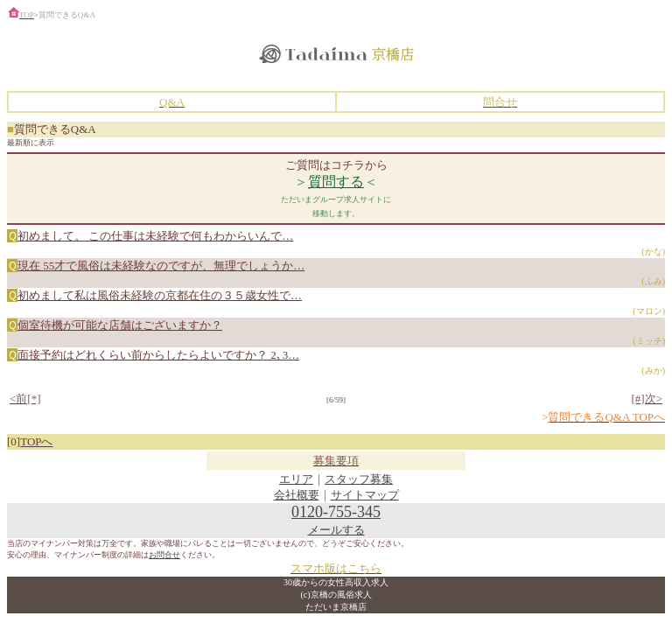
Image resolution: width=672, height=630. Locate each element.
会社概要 (297, 495)
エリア (296, 479)
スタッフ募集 (359, 479)
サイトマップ (365, 495)
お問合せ (164, 555)
